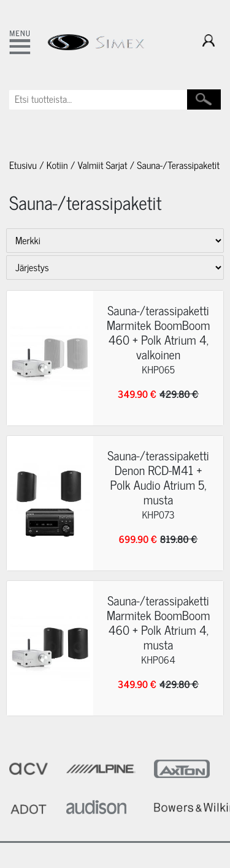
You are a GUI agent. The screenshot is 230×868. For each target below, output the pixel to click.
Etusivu (23, 165)
